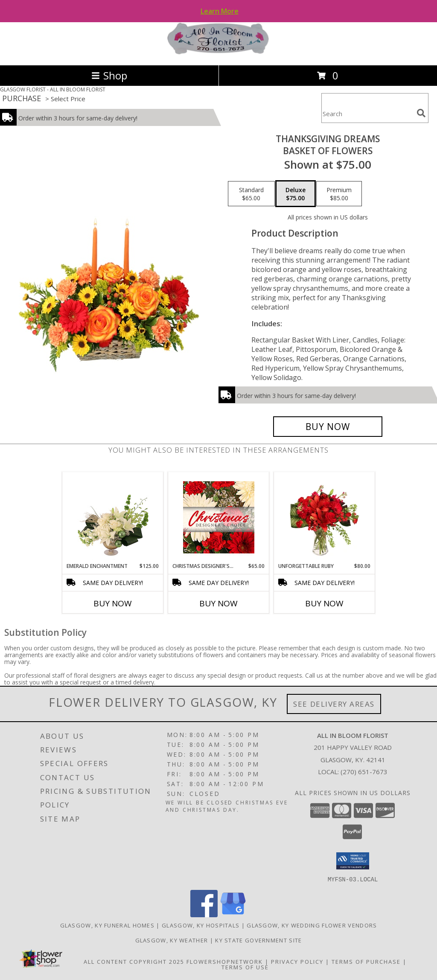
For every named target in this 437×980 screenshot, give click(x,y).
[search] (421, 113)
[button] (353, 861)
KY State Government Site (258, 940)
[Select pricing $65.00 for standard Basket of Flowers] (251, 194)
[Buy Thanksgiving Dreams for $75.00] (328, 427)
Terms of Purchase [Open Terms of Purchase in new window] (366, 961)
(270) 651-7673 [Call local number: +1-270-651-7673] (364, 772)
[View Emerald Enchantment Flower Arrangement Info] (113, 517)
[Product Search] (367, 113)
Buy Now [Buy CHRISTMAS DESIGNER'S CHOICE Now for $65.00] (218, 603)
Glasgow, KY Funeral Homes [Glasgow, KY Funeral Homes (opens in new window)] (108, 925)
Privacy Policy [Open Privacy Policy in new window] (297, 961)
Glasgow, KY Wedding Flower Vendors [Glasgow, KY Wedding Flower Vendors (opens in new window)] (312, 925)
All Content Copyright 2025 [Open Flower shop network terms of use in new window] (134, 961)
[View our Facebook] (204, 914)
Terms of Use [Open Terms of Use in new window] (245, 967)
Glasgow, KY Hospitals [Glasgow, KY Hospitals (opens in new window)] (201, 925)
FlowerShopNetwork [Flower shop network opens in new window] (225, 961)
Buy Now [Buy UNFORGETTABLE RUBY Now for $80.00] (324, 603)
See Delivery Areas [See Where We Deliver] (334, 704)
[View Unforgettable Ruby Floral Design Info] (325, 517)
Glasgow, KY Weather (172, 940)
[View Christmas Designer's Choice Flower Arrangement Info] (219, 517)
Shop (109, 75)
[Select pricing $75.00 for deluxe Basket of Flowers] (296, 194)
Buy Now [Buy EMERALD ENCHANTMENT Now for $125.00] (113, 603)
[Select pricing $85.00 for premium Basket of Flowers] (339, 194)
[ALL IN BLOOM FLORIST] (218, 53)
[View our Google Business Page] (233, 914)
